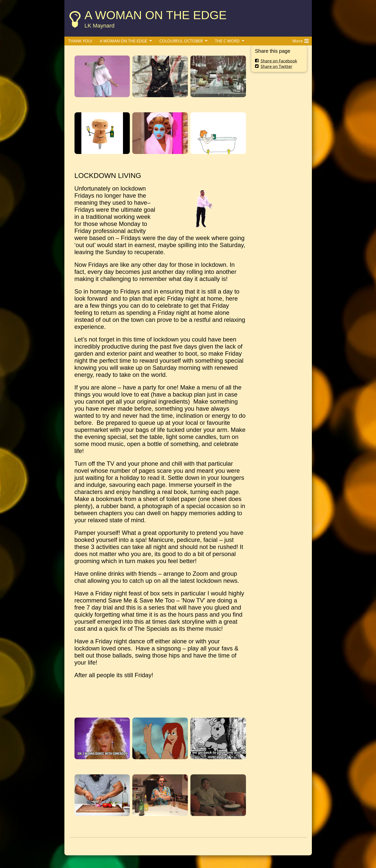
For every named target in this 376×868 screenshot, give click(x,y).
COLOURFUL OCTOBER (181, 41)
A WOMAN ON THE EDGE (156, 15)
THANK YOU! (80, 41)
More (301, 40)
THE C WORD (227, 41)
